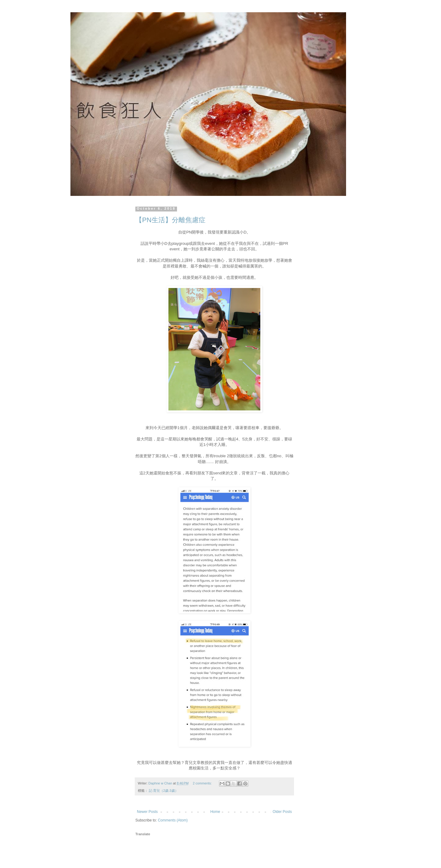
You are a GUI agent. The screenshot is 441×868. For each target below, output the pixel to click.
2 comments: (203, 783)
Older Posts (282, 812)
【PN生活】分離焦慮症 (170, 220)
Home (215, 812)
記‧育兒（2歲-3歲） (164, 791)
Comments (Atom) (173, 820)
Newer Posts (147, 812)
